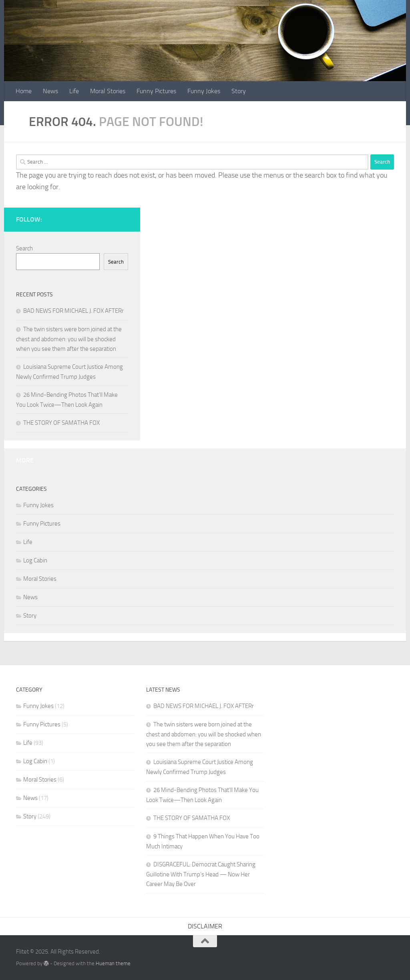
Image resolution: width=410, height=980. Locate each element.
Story (239, 91)
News (50, 91)
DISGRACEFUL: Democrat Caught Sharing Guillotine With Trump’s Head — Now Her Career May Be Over (201, 874)
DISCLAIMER (205, 926)
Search (24, 248)
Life (74, 91)
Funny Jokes (204, 91)
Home (24, 91)
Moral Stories (108, 91)
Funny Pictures (156, 91)
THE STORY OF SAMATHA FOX (61, 423)
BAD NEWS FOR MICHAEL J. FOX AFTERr (73, 311)
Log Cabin (35, 560)
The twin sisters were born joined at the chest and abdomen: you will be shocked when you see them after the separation (69, 339)
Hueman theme (113, 963)
